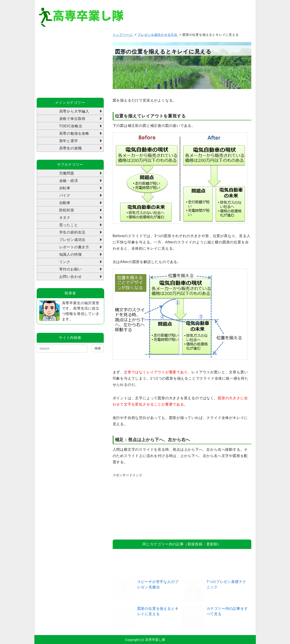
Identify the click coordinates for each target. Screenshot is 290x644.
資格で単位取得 (72, 119)
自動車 (65, 203)
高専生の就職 (71, 148)
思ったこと (69, 225)
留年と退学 (69, 141)
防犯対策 (67, 210)
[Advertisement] (146, 506)
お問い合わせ (71, 277)
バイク (65, 195)
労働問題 (67, 173)
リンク (65, 262)
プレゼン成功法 (72, 240)
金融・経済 (69, 181)
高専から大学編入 (74, 111)
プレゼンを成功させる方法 (158, 35)
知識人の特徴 (71, 254)
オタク (65, 218)
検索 (98, 348)
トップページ (123, 35)
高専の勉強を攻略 (74, 133)
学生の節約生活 (72, 232)
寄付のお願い (71, 269)
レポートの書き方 (74, 247)
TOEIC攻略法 (71, 126)
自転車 (65, 188)
